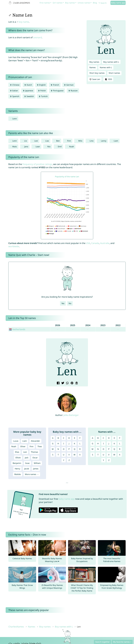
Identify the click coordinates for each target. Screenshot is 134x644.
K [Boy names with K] (74, 444)
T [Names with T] (98, 455)
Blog (95, 3)
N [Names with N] (98, 449)
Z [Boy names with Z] (69, 460)
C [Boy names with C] (64, 438)
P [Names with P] (109, 449)
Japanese (28, 91)
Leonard (37, 37)
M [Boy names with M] (53, 449)
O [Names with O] (103, 449)
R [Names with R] (120, 449)
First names (45, 3)
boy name (24, 22)
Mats (15, 147)
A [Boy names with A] (53, 438)
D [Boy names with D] (69, 438)
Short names (114, 73)
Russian (73, 91)
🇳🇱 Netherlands (17, 329)
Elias (17, 452)
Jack (27, 458)
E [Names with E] (114, 438)
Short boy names (97, 73)
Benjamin (17, 463)
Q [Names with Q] (114, 449)
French (55, 85)
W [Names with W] (114, 455)
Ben (58, 141)
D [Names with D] (109, 438)
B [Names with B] (98, 438)
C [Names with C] (103, 438)
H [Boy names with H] (58, 444)
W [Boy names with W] (74, 455)
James (36, 469)
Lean (38, 147)
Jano (26, 147)
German (69, 85)
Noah (72, 147)
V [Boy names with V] (69, 455)
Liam (116, 141)
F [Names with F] (120, 438)
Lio (26, 141)
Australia (105, 243)
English (41, 85)
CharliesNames (16, 627)
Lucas (16, 441)
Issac (27, 463)
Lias (47, 141)
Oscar (35, 458)
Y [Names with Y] (103, 460)
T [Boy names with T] (58, 455)
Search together (102, 642)
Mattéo (18, 474)
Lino (92, 141)
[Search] (104, 3)
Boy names (70, 3)
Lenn (15, 119)
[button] (49, 360)
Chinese (15, 85)
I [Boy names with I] (64, 444)
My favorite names (121, 642)
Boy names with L (111, 62)
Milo (80, 141)
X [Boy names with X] (80, 455)
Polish (42, 91)
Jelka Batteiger (71, 415)
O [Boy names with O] (64, 449)
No (70, 303)
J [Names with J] (109, 444)
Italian (14, 91)
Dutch (28, 85)
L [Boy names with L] (80, 444)
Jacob (27, 469)
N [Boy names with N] (58, 449)
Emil (60, 147)
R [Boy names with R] (80, 449)
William (37, 463)
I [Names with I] (103, 444)
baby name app (67, 499)
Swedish (29, 96)
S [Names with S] (93, 455)
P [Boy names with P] (69, 449)
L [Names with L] (120, 444)
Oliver (23, 446)
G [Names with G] (92, 444)
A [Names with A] (93, 438)
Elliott (18, 458)
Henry (17, 469)
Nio (49, 147)
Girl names (58, 3)
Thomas (34, 452)
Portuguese (57, 91)
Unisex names (84, 3)
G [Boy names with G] (53, 444)
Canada (95, 243)
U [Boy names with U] (64, 455)
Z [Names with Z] (109, 460)
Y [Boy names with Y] (64, 460)
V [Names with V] (109, 455)
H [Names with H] (98, 444)
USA (88, 243)
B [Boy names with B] (58, 438)
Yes (63, 303)
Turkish (43, 96)
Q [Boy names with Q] (75, 449)
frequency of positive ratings (37, 164)
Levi (36, 141)
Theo (40, 446)
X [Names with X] (120, 455)
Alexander (35, 441)
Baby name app (118, 3)
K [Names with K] (114, 444)
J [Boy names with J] (69, 444)
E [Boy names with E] (75, 438)
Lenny (104, 141)
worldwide (14, 246)
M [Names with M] (92, 449)
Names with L (106, 67)
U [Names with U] (103, 455)
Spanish (15, 96)
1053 (108, 79)
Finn (69, 141)
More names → (32, 474)
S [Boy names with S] (53, 455)
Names (93, 67)
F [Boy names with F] (80, 438)
